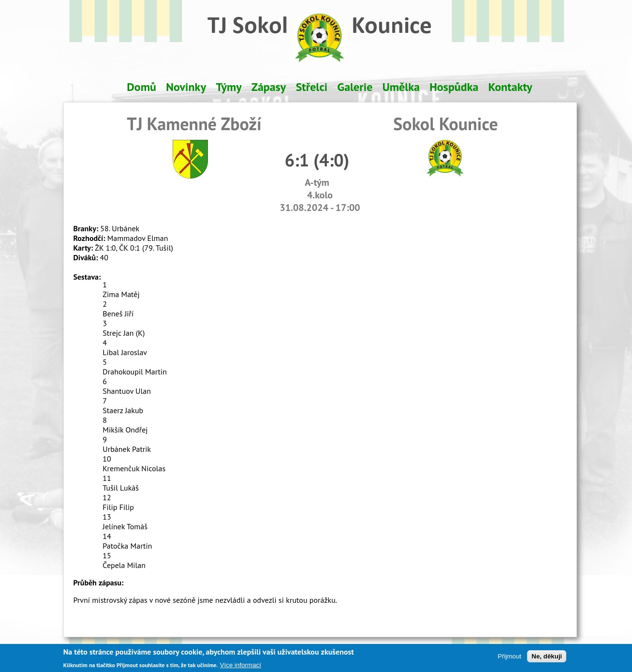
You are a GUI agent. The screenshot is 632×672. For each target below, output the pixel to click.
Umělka (401, 87)
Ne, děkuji (547, 659)
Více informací (241, 667)
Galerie (355, 87)
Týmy (228, 87)
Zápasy (269, 87)
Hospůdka (454, 87)
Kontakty (510, 87)
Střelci (312, 87)
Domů (141, 87)
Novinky (186, 87)
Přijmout (509, 659)
